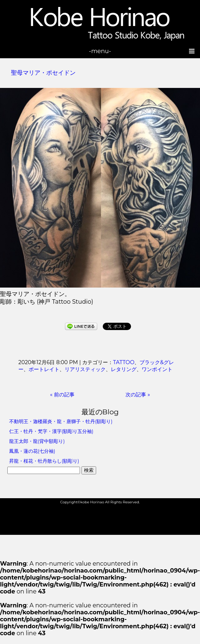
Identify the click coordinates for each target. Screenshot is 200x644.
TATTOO (124, 362)
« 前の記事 (62, 395)
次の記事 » (138, 395)
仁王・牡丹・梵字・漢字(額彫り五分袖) (51, 431)
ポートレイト (44, 369)
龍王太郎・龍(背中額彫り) (37, 441)
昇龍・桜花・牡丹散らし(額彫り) (44, 461)
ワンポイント (157, 369)
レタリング (124, 369)
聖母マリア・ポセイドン (43, 73)
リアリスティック (85, 369)
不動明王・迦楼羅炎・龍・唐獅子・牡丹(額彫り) (61, 421)
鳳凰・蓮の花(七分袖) (32, 451)
